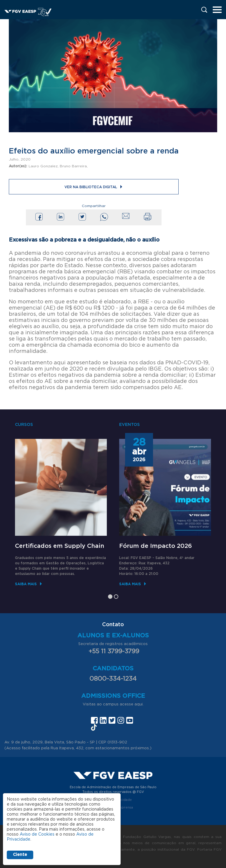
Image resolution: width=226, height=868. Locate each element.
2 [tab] (116, 597)
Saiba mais (26, 584)
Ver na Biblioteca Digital (91, 187)
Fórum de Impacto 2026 (156, 546)
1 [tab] (110, 597)
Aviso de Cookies (37, 834)
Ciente (20, 855)
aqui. (139, 704)
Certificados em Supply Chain (60, 546)
